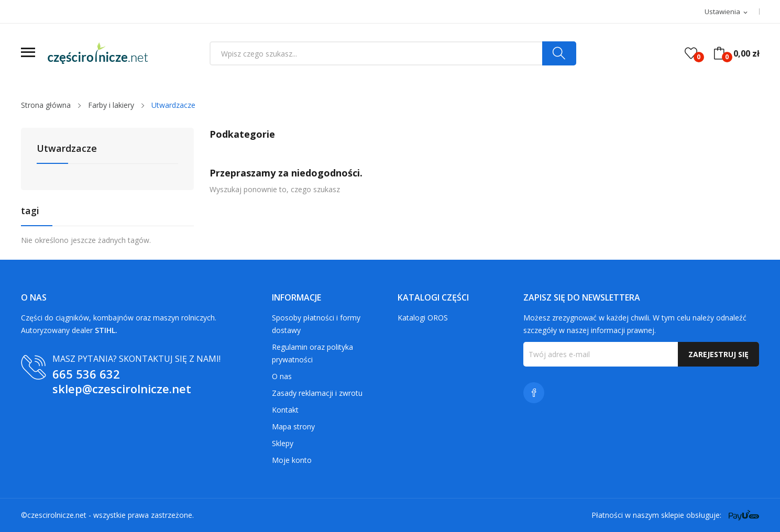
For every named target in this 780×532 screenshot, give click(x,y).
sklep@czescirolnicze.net (122, 389)
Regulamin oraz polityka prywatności (312, 353)
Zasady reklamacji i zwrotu (317, 393)
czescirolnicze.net (57, 515)
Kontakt (285, 410)
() (691, 53)
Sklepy (283, 443)
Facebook (534, 393)
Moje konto (292, 460)
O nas (282, 376)
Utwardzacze (67, 149)
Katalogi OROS (423, 318)
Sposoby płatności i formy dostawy (316, 324)
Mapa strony (293, 426)
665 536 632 (86, 374)
